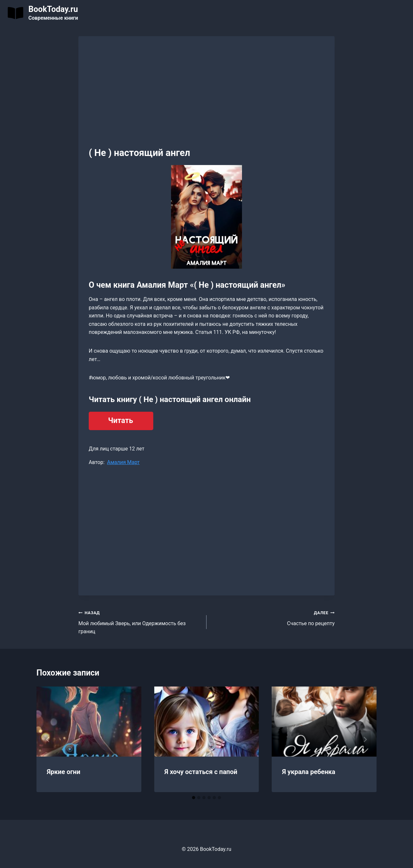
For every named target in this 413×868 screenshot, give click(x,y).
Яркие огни (64, 772)
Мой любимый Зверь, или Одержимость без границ (140, 621)
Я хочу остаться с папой (201, 772)
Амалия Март (123, 462)
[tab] (194, 798)
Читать (121, 421)
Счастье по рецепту (273, 617)
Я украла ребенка (309, 772)
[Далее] (365, 739)
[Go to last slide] (48, 739)
